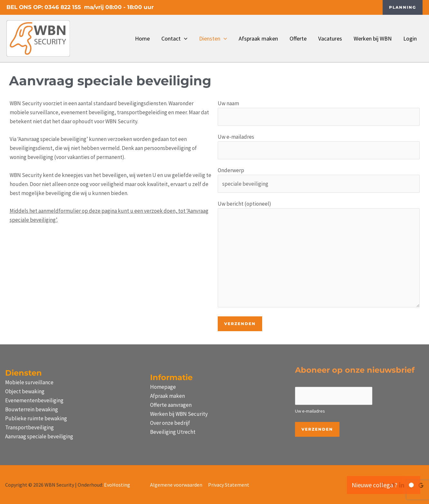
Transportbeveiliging (29, 427)
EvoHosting (117, 485)
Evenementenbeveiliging (34, 400)
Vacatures (330, 38)
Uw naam (319, 113)
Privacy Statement (229, 485)
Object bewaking (25, 391)
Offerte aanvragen (171, 405)
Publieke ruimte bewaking (36, 418)
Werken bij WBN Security (179, 414)
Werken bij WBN (373, 38)
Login (410, 38)
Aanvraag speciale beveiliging (39, 436)
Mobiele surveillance (29, 382)
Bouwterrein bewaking (32, 409)
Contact (174, 39)
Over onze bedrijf (170, 423)
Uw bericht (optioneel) (319, 255)
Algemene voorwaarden (176, 485)
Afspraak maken (258, 38)
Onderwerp (319, 180)
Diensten (213, 39)
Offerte (298, 38)
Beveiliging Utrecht (173, 432)
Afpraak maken (167, 396)
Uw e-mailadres (319, 146)
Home (142, 38)
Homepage (163, 387)
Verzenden (317, 429)
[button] (403, 7)
